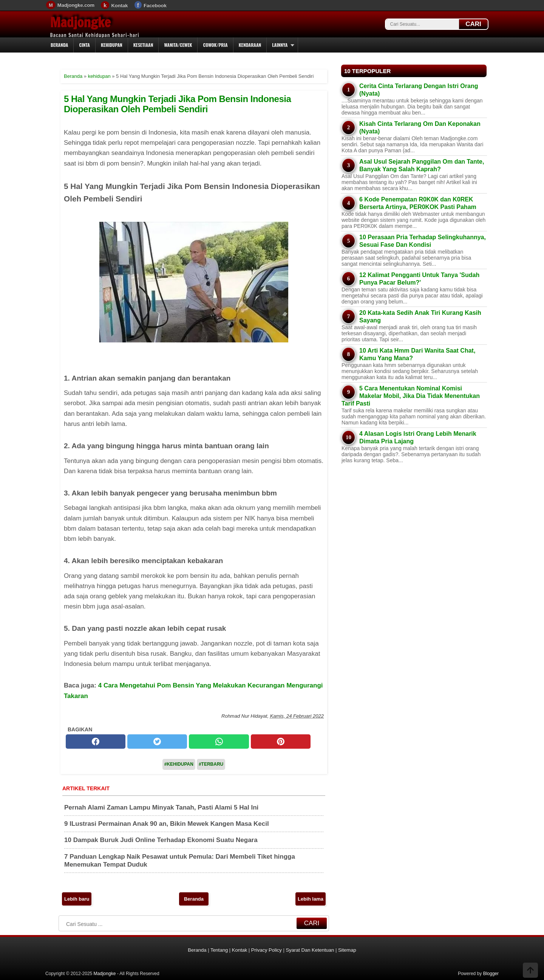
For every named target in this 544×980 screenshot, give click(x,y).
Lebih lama (311, 899)
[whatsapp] (219, 742)
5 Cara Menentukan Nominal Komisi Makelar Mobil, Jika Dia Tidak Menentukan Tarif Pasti (411, 396)
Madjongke (80, 22)
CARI (473, 24)
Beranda (59, 45)
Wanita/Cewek (178, 45)
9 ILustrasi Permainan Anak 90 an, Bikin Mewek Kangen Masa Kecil (167, 824)
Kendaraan (250, 45)
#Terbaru (211, 764)
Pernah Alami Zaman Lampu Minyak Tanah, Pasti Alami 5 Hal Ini (161, 807)
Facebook (155, 5)
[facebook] (96, 742)
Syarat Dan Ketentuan (310, 950)
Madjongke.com (76, 5)
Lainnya (280, 45)
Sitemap (347, 950)
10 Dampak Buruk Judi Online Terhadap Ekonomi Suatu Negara (161, 840)
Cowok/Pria (215, 45)
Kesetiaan (143, 45)
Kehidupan (112, 45)
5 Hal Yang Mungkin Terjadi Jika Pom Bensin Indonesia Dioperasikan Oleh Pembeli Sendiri (177, 104)
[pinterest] (281, 742)
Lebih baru (77, 899)
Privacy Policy (267, 950)
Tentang (219, 950)
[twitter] (157, 742)
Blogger (491, 974)
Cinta (84, 45)
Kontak (119, 5)
